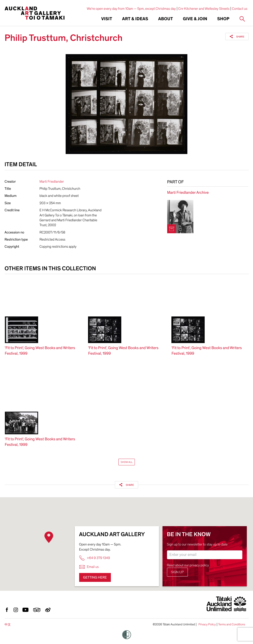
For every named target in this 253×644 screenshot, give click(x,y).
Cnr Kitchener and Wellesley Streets (204, 9)
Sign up (177, 572)
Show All (127, 462)
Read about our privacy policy (188, 565)
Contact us (240, 9)
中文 (8, 625)
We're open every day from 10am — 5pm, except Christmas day (131, 9)
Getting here (95, 577)
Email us (89, 567)
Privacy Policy (207, 624)
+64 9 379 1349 (95, 558)
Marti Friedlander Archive (188, 193)
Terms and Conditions (232, 624)
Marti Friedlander (52, 182)
